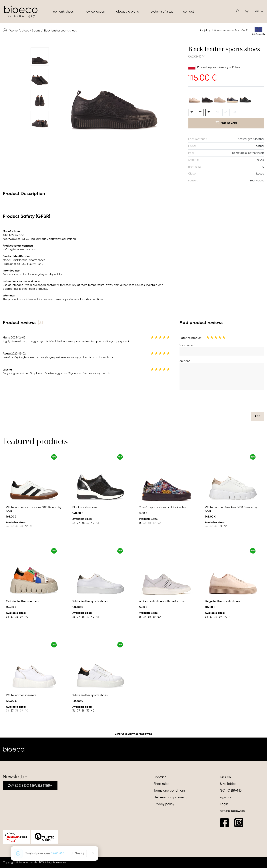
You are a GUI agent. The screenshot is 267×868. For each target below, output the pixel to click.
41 (235, 112)
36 (192, 112)
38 (209, 112)
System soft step (162, 12)
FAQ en (225, 777)
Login (224, 804)
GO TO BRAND (231, 791)
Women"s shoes (63, 12)
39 (217, 112)
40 (226, 112)
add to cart (226, 123)
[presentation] (237, 401)
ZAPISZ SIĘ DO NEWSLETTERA (30, 786)
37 (200, 112)
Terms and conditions (170, 791)
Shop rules (161, 784)
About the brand (128, 12)
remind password (233, 811)
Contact (189, 12)
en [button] (259, 11)
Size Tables (228, 784)
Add (258, 416)
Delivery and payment (170, 797)
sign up (225, 797)
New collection (95, 12)
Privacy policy (164, 804)
